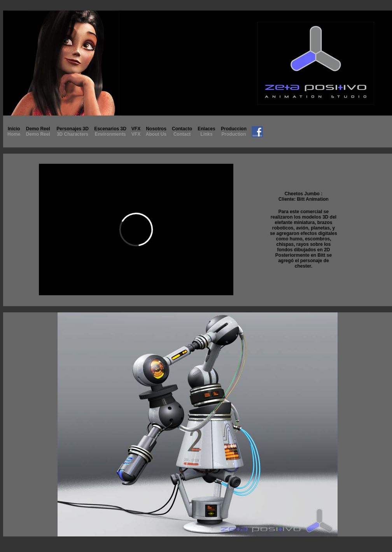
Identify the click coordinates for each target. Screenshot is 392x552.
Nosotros (156, 131)
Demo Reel (38, 131)
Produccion (234, 131)
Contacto (182, 131)
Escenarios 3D (110, 129)
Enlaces (206, 131)
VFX (136, 131)
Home (14, 134)
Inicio (14, 129)
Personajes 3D (73, 129)
